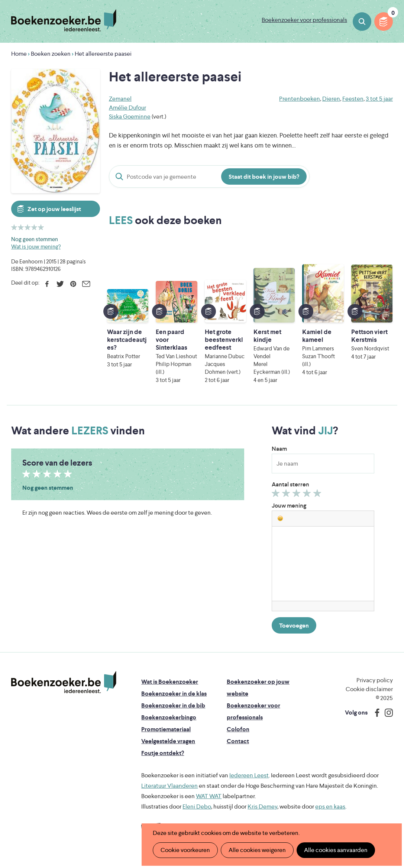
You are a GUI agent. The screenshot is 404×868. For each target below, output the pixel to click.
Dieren (331, 99)
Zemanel (120, 99)
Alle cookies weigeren (257, 850)
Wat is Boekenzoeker (170, 682)
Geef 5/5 (318, 495)
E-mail (86, 284)
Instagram (386, 713)
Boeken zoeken (362, 22)
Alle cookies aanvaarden (336, 850)
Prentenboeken (300, 99)
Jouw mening (289, 506)
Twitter (60, 284)
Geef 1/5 (277, 495)
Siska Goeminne (130, 116)
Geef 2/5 (287, 495)
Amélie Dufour (127, 108)
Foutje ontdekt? (163, 753)
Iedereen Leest (249, 775)
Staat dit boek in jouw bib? (264, 177)
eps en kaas (330, 807)
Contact (238, 741)
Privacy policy (375, 680)
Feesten (353, 99)
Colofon (238, 729)
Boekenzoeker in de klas (174, 694)
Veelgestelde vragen (168, 741)
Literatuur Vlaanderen (169, 786)
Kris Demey (262, 807)
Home (19, 54)
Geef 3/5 (298, 495)
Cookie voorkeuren (185, 850)
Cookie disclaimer (369, 689)
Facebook (47, 284)
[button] (280, 518)
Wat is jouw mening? (36, 247)
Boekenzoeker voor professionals (304, 20)
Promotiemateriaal (166, 729)
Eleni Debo (197, 807)
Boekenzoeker (64, 20)
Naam (279, 449)
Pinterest (73, 284)
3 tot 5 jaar (379, 99)
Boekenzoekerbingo (169, 717)
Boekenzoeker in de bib (173, 705)
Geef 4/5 (308, 495)
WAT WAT (209, 796)
